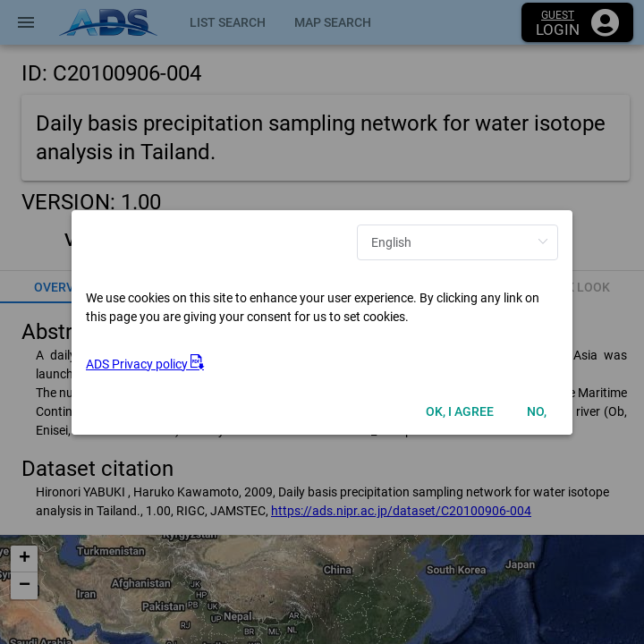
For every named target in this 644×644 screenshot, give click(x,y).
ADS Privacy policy (145, 364)
